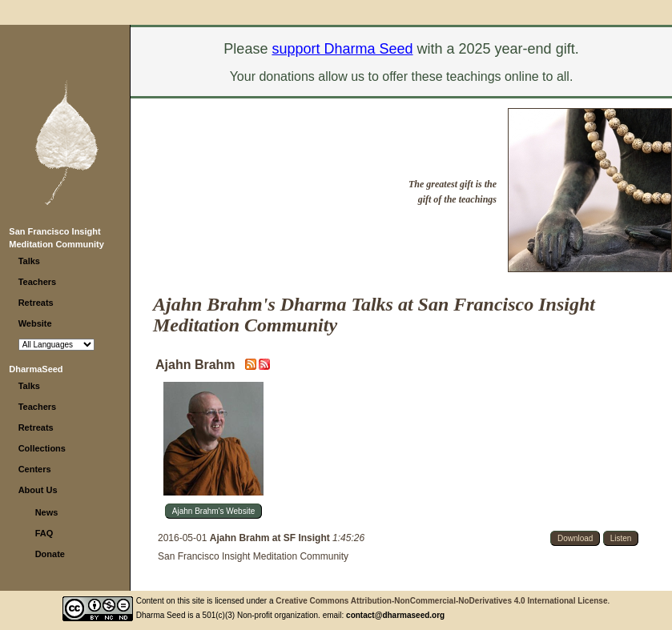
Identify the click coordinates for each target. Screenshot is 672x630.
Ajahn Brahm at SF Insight (271, 538)
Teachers (38, 282)
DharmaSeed (36, 369)
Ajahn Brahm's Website (213, 511)
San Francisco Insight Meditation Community (253, 556)
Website (35, 323)
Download (575, 538)
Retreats (36, 303)
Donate (50, 554)
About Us (38, 490)
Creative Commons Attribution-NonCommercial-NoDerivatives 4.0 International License (441, 601)
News (47, 512)
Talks (29, 261)
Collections (42, 448)
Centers (35, 469)
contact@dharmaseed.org (395, 615)
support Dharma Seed (342, 49)
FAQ (44, 533)
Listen (621, 538)
